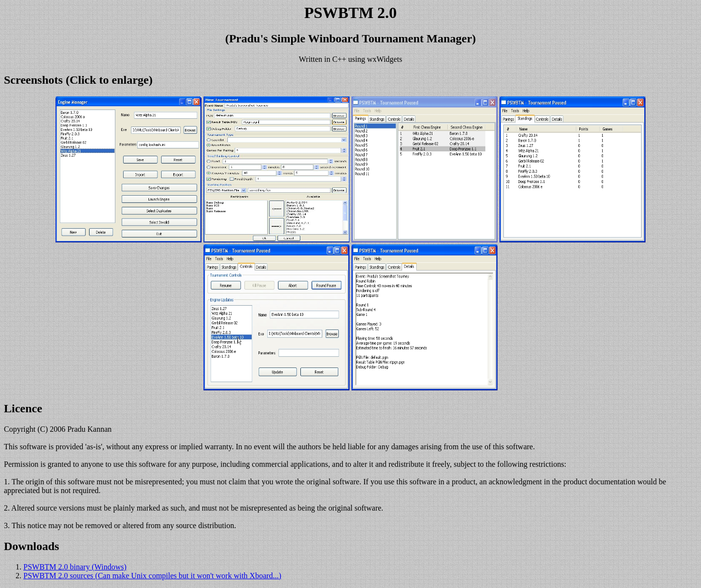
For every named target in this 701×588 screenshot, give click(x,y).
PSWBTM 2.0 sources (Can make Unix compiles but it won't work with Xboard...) (152, 576)
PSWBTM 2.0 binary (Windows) (75, 567)
